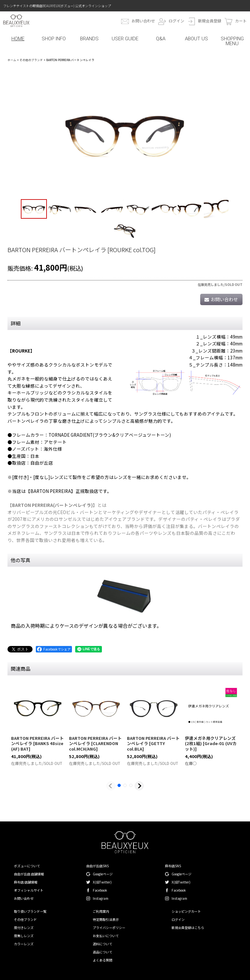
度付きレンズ (24, 928)
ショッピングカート (186, 911)
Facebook (100, 890)
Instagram (101, 898)
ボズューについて (27, 866)
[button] (34, 209)
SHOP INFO (54, 39)
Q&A (161, 39)
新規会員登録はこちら (188, 928)
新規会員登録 (210, 21)
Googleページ (103, 874)
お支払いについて (106, 936)
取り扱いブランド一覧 (30, 911)
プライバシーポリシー (109, 928)
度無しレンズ (24, 936)
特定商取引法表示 (106, 919)
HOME (18, 39)
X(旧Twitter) (102, 882)
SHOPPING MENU (232, 41)
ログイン (176, 21)
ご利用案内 (101, 911)
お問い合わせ (143, 21)
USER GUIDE (125, 39)
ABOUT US (196, 39)
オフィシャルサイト (29, 890)
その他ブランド (25, 919)
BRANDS (89, 39)
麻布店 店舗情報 (26, 882)
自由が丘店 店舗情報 (29, 874)
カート (241, 21)
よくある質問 (103, 960)
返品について (103, 952)
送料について (103, 944)
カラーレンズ (24, 944)
